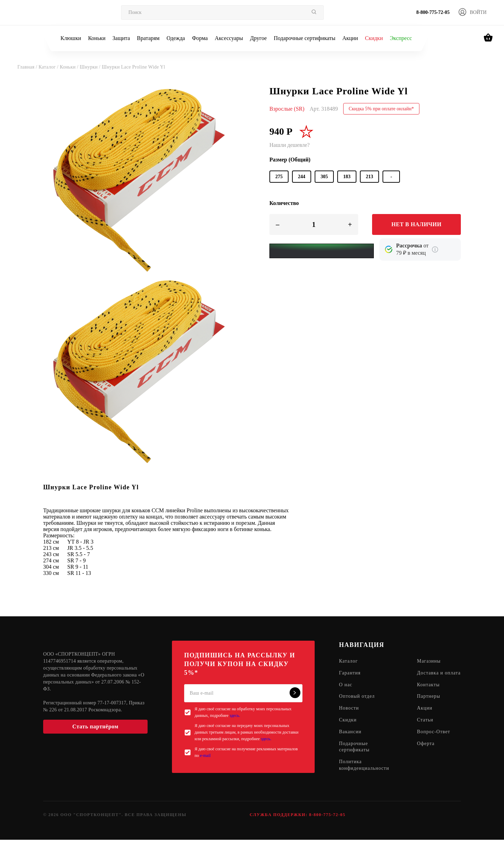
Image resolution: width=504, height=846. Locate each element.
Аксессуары (229, 38)
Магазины (429, 661)
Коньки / (70, 67)
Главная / (28, 67)
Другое (258, 38)
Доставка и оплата (431, 677)
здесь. (235, 715)
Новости (349, 715)
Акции (350, 38)
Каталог (348, 661)
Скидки (374, 38)
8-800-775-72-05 (433, 12)
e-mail (205, 756)
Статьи (426, 727)
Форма (200, 38)
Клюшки (71, 38)
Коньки (97, 38)
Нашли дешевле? (290, 145)
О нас (346, 692)
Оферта (426, 751)
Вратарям (148, 38)
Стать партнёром (95, 726)
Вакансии (350, 739)
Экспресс (401, 38)
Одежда (176, 38)
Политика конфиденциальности (364, 773)
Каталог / (49, 67)
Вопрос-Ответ (434, 739)
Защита (121, 38)
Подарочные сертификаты (304, 38)
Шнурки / (91, 67)
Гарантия (350, 673)
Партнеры (429, 703)
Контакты (429, 692)
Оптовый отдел (357, 703)
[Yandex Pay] (322, 251)
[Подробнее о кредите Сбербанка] (435, 250)
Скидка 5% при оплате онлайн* (381, 109)
